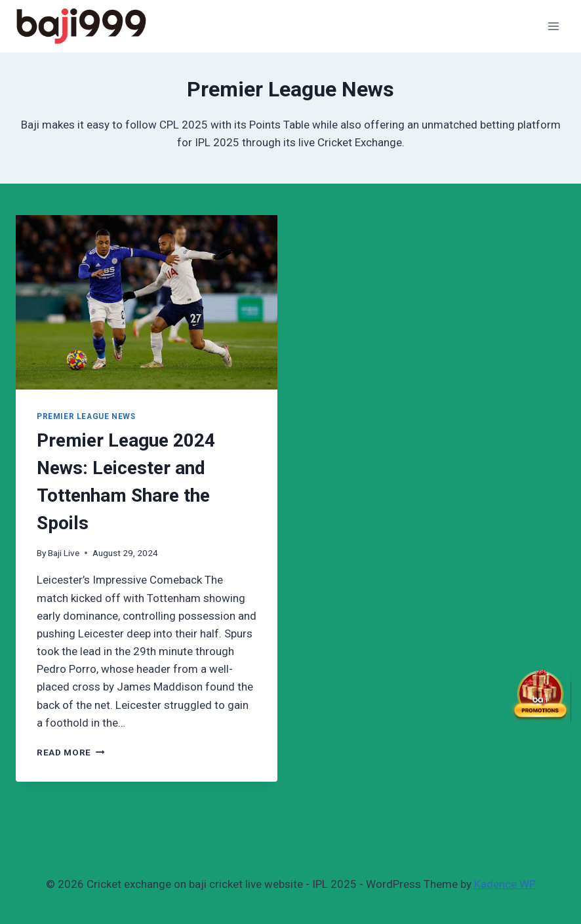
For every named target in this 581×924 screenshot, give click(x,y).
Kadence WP (505, 884)
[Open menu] (553, 26)
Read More (71, 752)
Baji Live (64, 553)
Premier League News (86, 416)
